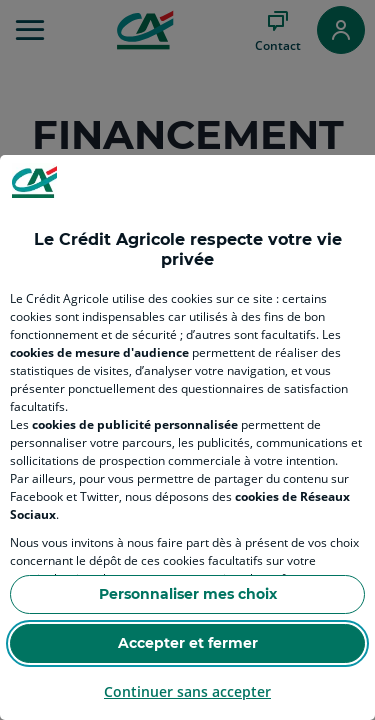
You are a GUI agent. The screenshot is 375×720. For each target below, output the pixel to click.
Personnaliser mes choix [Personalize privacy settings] (188, 594)
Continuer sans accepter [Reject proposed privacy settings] (187, 691)
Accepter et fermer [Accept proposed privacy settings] (188, 643)
